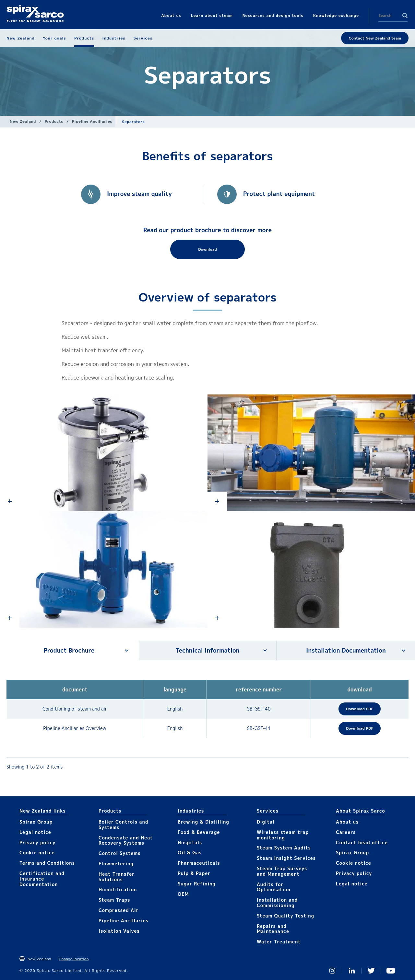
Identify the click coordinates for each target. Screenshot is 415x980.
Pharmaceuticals (199, 863)
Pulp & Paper (194, 873)
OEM (183, 894)
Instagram (332, 971)
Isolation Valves (119, 931)
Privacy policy (38, 843)
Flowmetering (116, 864)
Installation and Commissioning (277, 903)
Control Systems (120, 853)
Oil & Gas (190, 853)
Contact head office (362, 843)
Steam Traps (114, 900)
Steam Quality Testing (285, 916)
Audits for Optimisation (274, 887)
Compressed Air (119, 910)
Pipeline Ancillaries (92, 121)
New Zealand (23, 121)
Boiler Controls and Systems (123, 825)
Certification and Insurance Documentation (42, 879)
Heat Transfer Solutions (117, 877)
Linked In (352, 971)
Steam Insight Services (286, 858)
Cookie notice (37, 853)
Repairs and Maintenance (273, 929)
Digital (266, 822)
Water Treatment (279, 942)
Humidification (118, 889)
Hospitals (190, 843)
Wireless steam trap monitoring (283, 835)
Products (54, 121)
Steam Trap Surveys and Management (282, 871)
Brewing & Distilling (203, 822)
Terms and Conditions (47, 863)
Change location (74, 959)
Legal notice (35, 832)
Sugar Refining (197, 884)
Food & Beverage (199, 832)
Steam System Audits (284, 848)
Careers (346, 832)
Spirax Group (36, 822)
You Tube (391, 971)
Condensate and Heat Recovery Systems (126, 840)
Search (405, 16)
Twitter (371, 971)
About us (347, 822)
